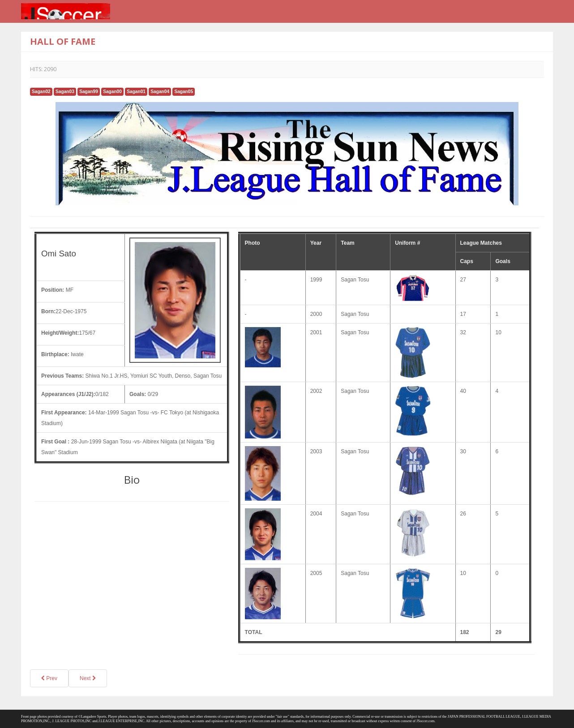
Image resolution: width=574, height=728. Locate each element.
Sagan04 (160, 92)
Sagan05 (184, 92)
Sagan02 (41, 92)
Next (88, 678)
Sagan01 (136, 92)
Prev (49, 678)
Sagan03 (65, 92)
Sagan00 (112, 92)
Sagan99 (89, 92)
